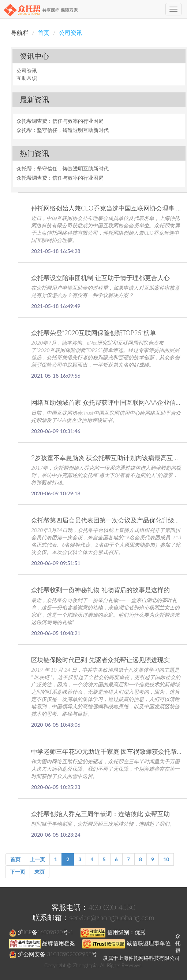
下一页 (18, 872)
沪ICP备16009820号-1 (41, 932)
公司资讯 (71, 32)
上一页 (37, 859)
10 (166, 859)
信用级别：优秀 (113, 932)
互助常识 (27, 78)
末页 (40, 872)
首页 (44, 32)
